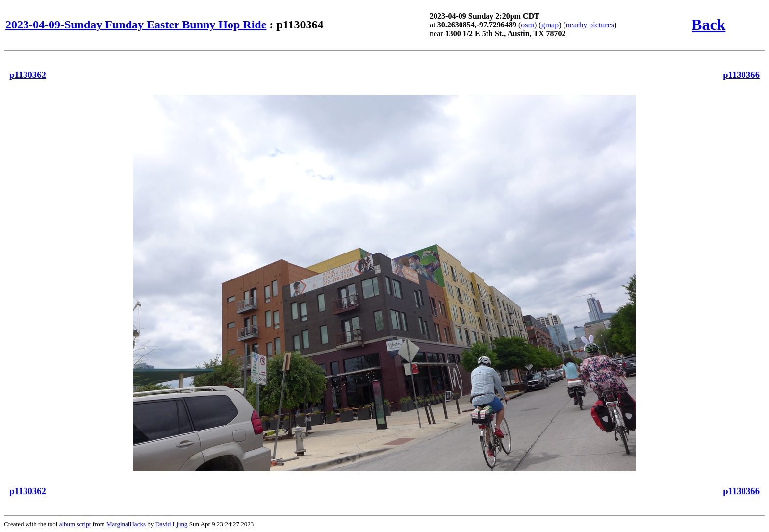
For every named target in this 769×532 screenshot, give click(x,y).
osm (527, 25)
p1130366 (741, 75)
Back (708, 25)
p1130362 (28, 75)
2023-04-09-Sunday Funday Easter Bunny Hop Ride (136, 25)
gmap (550, 25)
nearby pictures (590, 25)
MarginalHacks (126, 524)
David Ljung (171, 524)
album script (75, 524)
